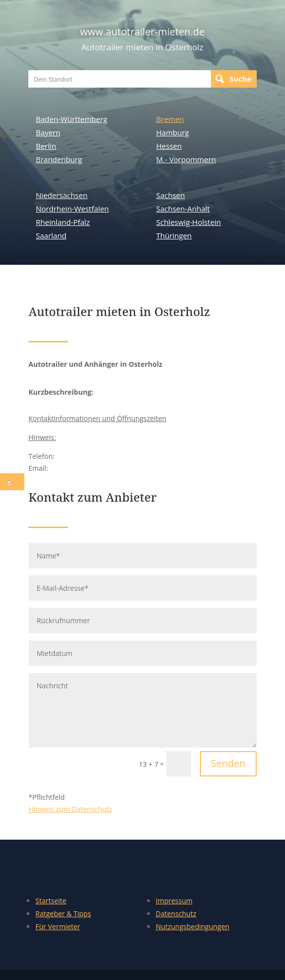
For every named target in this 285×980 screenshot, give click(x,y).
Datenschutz (176, 914)
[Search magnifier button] (234, 79)
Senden (228, 763)
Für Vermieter (58, 926)
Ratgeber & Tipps (63, 914)
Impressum (174, 901)
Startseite (51, 901)
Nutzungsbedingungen (192, 926)
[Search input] (120, 79)
